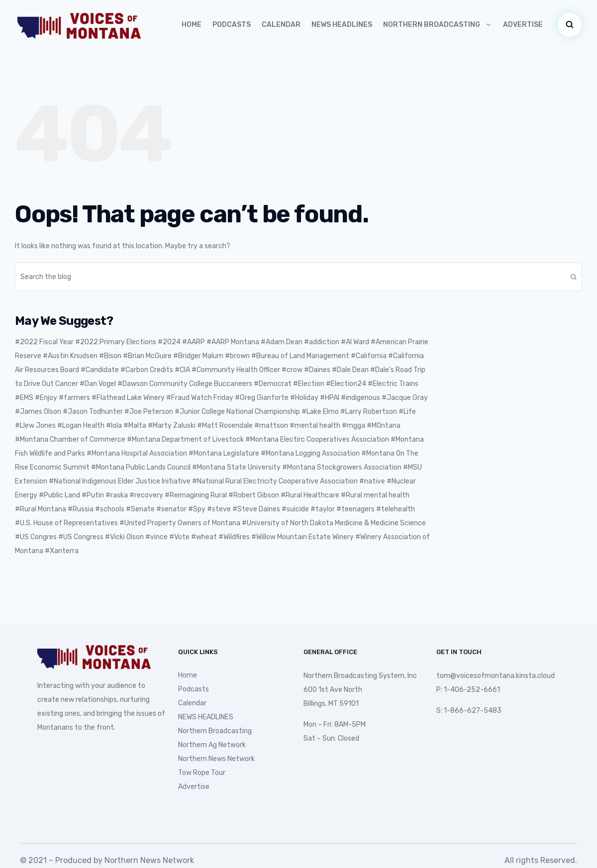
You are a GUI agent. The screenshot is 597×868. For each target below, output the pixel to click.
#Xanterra (62, 551)
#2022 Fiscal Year (44, 342)
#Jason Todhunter (93, 412)
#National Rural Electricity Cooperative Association (275, 481)
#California (369, 356)
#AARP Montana (233, 342)
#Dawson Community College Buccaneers (185, 384)
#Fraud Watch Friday (200, 398)
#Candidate (100, 370)
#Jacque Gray (405, 398)
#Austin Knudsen (70, 356)
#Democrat (273, 384)
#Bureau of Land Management (300, 356)
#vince (156, 537)
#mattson (271, 426)
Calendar (281, 25)
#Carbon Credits (147, 370)
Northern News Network (216, 759)
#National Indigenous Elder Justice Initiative (120, 481)
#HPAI (330, 398)
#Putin (93, 495)
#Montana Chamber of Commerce (70, 439)
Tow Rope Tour (202, 773)
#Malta (135, 426)
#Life (407, 412)
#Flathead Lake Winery (128, 398)
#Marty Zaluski (172, 426)
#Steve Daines (256, 509)
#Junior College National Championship (237, 412)
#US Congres (36, 537)
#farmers (74, 398)
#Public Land (59, 495)
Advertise (523, 25)
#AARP (194, 342)
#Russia (81, 509)
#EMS (24, 398)
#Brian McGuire (147, 356)
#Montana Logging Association (310, 453)
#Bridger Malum (198, 356)
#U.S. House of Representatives (66, 523)
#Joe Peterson (149, 412)
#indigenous (360, 398)
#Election (309, 384)
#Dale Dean (350, 370)
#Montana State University (236, 467)
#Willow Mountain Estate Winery (302, 537)
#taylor (323, 509)
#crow (292, 370)
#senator (171, 509)
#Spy (197, 509)
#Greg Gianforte (262, 398)
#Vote (179, 537)
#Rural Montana (41, 509)
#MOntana (384, 426)
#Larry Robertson (369, 412)
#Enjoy (46, 398)
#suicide (295, 509)
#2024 (169, 342)
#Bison (110, 356)
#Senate (140, 509)
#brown (237, 356)
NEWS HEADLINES (342, 25)
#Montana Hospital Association (137, 453)
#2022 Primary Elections (116, 342)
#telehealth (396, 509)
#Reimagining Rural (196, 495)
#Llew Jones (35, 426)
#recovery (146, 495)
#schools (110, 509)
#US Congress (81, 537)
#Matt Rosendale (225, 426)
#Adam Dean (282, 342)
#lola (114, 426)
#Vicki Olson (124, 537)
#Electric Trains (393, 384)
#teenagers (355, 509)
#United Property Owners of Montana (180, 523)
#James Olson (38, 412)
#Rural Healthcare (310, 495)
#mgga (353, 426)
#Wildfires (234, 537)
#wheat (204, 537)
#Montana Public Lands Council (141, 467)
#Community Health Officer (236, 370)
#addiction (322, 342)
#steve (219, 509)
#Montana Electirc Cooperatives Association (317, 439)
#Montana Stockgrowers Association (342, 467)
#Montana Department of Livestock (185, 439)
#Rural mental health (375, 495)
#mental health (315, 426)
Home (192, 25)
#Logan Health (81, 426)
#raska (117, 495)
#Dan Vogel (98, 384)
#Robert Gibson (254, 495)
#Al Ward (355, 342)
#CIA (182, 370)
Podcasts (232, 25)
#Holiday (304, 398)
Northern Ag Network (212, 745)
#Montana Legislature (224, 453)
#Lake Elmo (320, 412)
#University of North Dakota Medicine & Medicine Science (334, 523)
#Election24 (346, 384)
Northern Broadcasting (438, 25)
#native (372, 481)
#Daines (317, 370)
